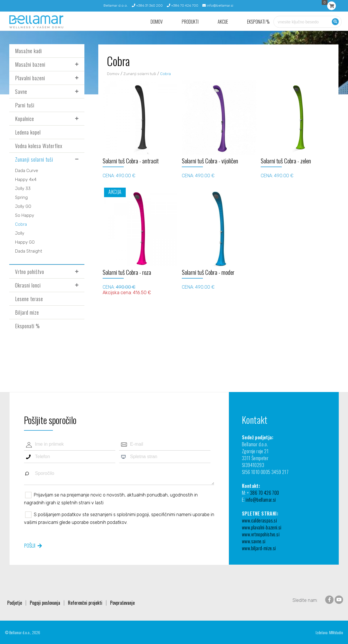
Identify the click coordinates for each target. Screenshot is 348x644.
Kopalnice (25, 119)
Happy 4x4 (26, 180)
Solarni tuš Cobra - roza (127, 272)
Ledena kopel (28, 132)
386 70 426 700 (265, 493)
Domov (157, 22)
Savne (21, 92)
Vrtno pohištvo (30, 272)
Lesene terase (29, 299)
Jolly (20, 233)
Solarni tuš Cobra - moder (208, 272)
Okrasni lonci (28, 285)
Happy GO (25, 242)
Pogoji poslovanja (45, 603)
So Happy (25, 215)
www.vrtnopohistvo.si (261, 534)
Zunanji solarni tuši (34, 159)
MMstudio (336, 632)
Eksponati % (258, 22)
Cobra (21, 224)
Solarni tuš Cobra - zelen (286, 161)
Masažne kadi (28, 51)
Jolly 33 (23, 188)
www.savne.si (254, 541)
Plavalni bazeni (30, 78)
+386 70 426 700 (183, 5)
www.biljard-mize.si (259, 548)
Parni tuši (25, 105)
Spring (21, 197)
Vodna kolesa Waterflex (39, 146)
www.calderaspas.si (259, 520)
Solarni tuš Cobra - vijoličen (210, 161)
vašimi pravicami (41, 522)
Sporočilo (119, 476)
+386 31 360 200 (147, 5)
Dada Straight (29, 251)
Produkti (190, 22)
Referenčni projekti (85, 603)
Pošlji (30, 545)
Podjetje (15, 603)
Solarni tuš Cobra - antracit (131, 161)
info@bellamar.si (218, 5)
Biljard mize (27, 312)
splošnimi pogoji (133, 515)
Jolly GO (23, 206)
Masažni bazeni (30, 64)
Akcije (223, 22)
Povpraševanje (122, 603)
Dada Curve (27, 171)
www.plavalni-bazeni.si (262, 527)
